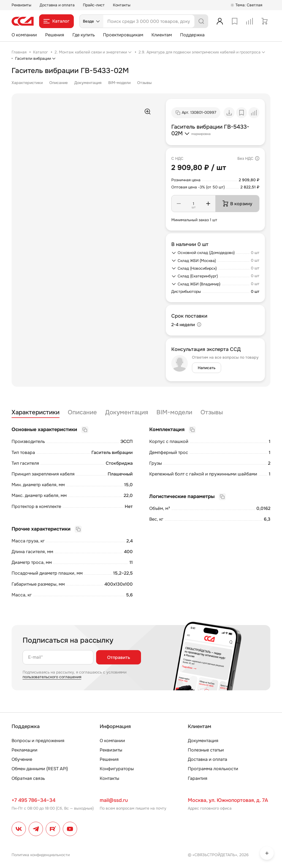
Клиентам (162, 35)
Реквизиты (21, 5)
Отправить (119, 657)
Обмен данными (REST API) (40, 769)
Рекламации (25, 750)
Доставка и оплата (57, 5)
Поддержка (192, 35)
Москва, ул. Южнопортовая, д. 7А (228, 800)
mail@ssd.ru (114, 800)
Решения (55, 35)
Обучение (22, 759)
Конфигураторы (117, 769)
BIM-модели (119, 83)
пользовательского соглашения (52, 677)
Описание (59, 83)
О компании (24, 35)
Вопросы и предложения (38, 741)
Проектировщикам (123, 35)
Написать (207, 368)
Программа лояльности (213, 769)
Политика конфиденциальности (41, 855)
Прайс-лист (94, 5)
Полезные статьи (206, 750)
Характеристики (27, 83)
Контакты (122, 5)
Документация (88, 83)
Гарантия (198, 778)
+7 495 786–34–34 (33, 800)
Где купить (84, 35)
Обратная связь (28, 778)
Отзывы (144, 83)
